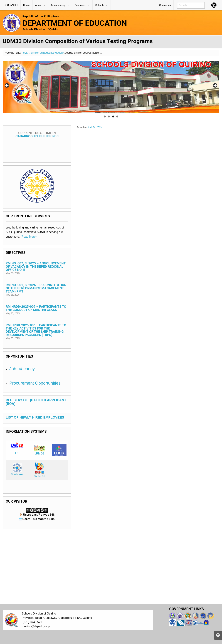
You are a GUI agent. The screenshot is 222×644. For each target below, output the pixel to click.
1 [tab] (105, 116)
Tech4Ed (40, 476)
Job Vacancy (22, 369)
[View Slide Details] (111, 87)
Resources (80, 5)
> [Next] (215, 86)
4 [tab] (117, 116)
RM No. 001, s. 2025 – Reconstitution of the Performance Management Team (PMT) (36, 288)
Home (26, 5)
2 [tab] (109, 116)
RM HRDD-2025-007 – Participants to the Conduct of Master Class (36, 308)
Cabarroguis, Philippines (37, 135)
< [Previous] (7, 86)
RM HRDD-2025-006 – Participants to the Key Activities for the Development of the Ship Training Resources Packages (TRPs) (36, 330)
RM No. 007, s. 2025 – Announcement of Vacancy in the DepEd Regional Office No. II (36, 266)
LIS (17, 453)
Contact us (165, 5)
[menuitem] (12, 5)
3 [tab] (113, 116)
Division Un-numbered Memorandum (50, 53)
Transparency (58, 5)
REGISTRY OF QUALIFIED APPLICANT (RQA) (36, 402)
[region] (111, 87)
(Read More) (29, 237)
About (38, 5)
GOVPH (12, 5)
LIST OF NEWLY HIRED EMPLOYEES (35, 417)
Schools (100, 5)
